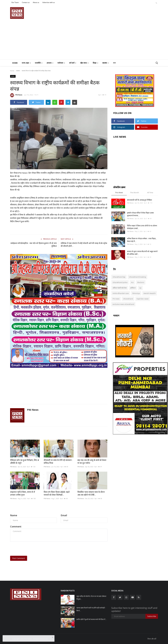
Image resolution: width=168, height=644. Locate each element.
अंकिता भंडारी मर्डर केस (120, 288)
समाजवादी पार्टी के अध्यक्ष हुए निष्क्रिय (139, 200)
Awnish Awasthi (150, 293)
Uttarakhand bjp (119, 277)
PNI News (16, 95)
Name (14, 515)
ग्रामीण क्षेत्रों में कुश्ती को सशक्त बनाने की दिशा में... (92, 619)
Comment (16, 526)
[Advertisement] (84, 40)
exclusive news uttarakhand (123, 304)
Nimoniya (136, 293)
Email (64, 515)
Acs (132, 282)
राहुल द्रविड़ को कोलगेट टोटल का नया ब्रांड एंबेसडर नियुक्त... (91, 598)
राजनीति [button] (39, 63)
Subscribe (152, 616)
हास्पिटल (133, 288)
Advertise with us (49, 2)
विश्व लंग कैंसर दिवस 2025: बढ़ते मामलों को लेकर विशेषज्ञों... (57, 493)
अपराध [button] (50, 63)
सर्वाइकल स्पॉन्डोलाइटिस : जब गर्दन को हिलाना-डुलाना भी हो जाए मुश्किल (34, 245)
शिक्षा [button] (95, 63)
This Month (135, 193)
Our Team (15, 2)
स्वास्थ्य (18, 71)
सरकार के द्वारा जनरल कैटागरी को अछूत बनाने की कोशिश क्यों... (142, 253)
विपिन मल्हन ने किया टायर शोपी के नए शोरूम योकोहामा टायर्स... (142, 227)
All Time (150, 193)
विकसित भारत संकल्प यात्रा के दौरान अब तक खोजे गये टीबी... (91, 493)
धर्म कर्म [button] (73, 63)
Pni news (116, 299)
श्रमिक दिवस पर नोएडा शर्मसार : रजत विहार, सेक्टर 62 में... (142, 240)
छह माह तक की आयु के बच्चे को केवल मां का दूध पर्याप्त (92, 462)
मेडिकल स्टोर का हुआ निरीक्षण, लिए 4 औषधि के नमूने (24, 462)
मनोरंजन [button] (61, 63)
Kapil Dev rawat (143, 299)
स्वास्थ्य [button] (106, 63)
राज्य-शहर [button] (26, 63)
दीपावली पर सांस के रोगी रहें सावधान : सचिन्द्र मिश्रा (58, 462)
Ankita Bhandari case (121, 293)
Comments (17, 509)
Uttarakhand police (120, 282)
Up (140, 288)
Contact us (26, 2)
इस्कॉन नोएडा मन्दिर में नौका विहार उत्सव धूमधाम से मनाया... (140, 214)
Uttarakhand (128, 299)
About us (36, 2)
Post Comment (19, 558)
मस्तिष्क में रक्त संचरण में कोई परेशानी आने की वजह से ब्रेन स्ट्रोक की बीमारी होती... (84, 245)
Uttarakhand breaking (137, 277)
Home (15, 63)
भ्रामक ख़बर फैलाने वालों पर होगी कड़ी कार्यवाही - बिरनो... (91, 609)
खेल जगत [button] (84, 63)
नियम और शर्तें (152, 639)
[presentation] (30, 549)
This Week (119, 193)
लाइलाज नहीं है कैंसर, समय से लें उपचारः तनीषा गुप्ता (23, 493)
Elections (141, 282)
